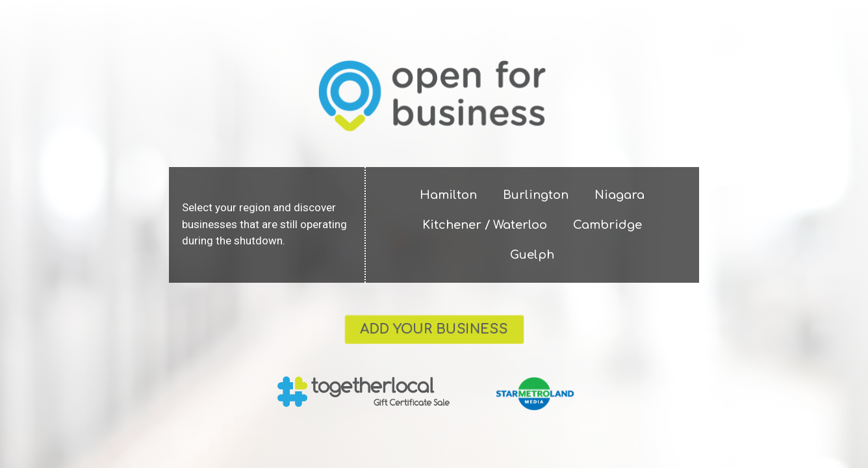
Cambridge (607, 225)
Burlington (536, 195)
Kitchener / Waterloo (485, 225)
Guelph (532, 255)
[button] (434, 330)
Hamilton (448, 195)
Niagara (619, 195)
